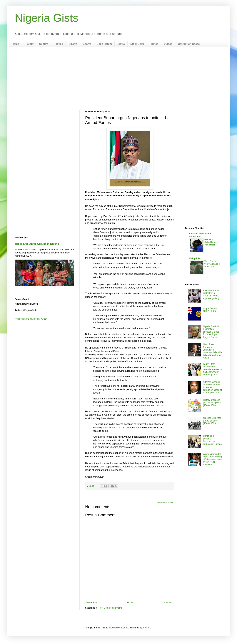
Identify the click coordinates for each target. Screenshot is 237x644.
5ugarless (124, 628)
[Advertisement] (118, 79)
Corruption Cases (189, 44)
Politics (58, 44)
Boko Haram (104, 44)
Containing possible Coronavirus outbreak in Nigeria (212, 440)
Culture (44, 44)
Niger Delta (137, 44)
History (29, 44)
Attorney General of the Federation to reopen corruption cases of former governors (212, 387)
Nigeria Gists (47, 18)
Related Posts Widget (165, 502)
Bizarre (73, 44)
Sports (87, 44)
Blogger (146, 628)
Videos (168, 44)
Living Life (195, 258)
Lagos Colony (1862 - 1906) (210, 310)
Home (15, 44)
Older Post (168, 602)
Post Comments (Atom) (110, 608)
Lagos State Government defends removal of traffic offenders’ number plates (213, 369)
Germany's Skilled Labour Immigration (211, 242)
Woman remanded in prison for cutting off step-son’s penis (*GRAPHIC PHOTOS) (213, 459)
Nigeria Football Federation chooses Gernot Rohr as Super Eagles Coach (211, 332)
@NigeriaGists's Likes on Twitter (31, 319)
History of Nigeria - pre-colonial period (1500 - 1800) (212, 403)
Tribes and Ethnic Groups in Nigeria (37, 244)
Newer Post (92, 602)
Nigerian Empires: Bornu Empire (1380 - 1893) (212, 421)
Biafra (121, 44)
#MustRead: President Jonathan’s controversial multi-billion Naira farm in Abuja (213, 351)
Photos (154, 44)
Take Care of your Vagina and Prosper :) (212, 264)
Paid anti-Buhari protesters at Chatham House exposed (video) (211, 294)
